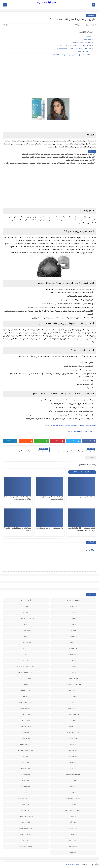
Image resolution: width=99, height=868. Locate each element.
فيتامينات (26, 805)
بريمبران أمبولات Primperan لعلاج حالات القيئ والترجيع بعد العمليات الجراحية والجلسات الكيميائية (58, 154)
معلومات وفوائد (26, 835)
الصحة (26, 661)
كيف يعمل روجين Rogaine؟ (82, 43)
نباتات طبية (73, 847)
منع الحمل (26, 841)
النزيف (73, 703)
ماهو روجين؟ (87, 39)
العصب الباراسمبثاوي (26, 673)
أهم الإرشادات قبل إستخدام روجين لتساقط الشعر (74, 46)
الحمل (26, 637)
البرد (73, 619)
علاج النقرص (73, 793)
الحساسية (73, 637)
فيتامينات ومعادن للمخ (73, 811)
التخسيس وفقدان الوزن (26, 619)
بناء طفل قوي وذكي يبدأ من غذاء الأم (50, 528)
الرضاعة (26, 649)
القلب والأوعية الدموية (73, 685)
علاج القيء (73, 781)
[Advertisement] (49, 77)
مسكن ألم (73, 823)
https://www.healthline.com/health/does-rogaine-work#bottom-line (71, 426)
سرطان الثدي (26, 739)
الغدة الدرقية (73, 679)
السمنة (73, 661)
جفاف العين (26, 721)
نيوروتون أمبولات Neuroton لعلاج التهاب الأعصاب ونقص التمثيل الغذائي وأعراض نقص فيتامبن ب (58, 157)
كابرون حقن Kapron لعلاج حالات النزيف (80, 160)
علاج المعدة (73, 787)
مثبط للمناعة (26, 811)
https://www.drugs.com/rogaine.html (82, 432)
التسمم (73, 625)
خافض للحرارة (26, 727)
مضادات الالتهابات (26, 829)
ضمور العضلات (26, 745)
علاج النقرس (26, 787)
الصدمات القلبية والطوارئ (26, 667)
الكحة (26, 685)
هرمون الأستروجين (26, 847)
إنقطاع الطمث (73, 709)
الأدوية (26, 607)
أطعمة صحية (26, 601)
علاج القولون (26, 775)
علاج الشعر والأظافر (73, 775)
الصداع (73, 667)
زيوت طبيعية (73, 739)
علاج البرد (26, 757)
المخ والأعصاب (73, 691)
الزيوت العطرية (73, 655)
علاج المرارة (26, 781)
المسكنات (73, 697)
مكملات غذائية (73, 841)
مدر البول (73, 817)
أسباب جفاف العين (73, 601)
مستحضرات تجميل (26, 817)
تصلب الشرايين (73, 715)
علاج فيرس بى (26, 793)
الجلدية (73, 631)
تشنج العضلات (26, 709)
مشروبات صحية (26, 823)
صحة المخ (73, 745)
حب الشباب (73, 727)
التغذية (26, 625)
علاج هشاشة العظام (73, 799)
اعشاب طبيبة (73, 607)
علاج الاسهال (73, 751)
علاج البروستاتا (73, 763)
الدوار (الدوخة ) (26, 643)
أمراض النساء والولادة (26, 703)
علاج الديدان (26, 763)
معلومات (91, 15)
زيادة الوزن (26, 733)
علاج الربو (73, 769)
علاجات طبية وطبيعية (26, 799)
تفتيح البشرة (26, 715)
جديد (73, 721)
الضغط (73, 673)
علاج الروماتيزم (26, 769)
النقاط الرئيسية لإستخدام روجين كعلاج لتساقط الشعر (72, 55)
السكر (26, 655)
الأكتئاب (73, 613)
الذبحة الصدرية (73, 649)
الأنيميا (26, 613)
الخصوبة (73, 643)
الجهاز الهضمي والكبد (26, 631)
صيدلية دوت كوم (46, 3)
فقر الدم (73, 805)
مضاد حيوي (73, 829)
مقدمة (89, 36)
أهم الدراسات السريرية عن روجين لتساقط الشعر (74, 49)
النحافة (26, 697)
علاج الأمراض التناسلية (26, 751)
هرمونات (73, 853)
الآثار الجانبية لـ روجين (84, 52)
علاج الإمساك (73, 757)
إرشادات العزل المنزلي (87, 497)
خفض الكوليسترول (73, 733)
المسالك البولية (26, 691)
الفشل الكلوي (26, 679)
